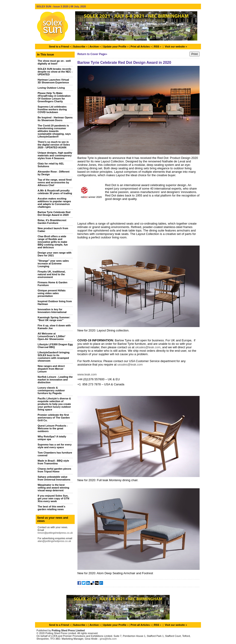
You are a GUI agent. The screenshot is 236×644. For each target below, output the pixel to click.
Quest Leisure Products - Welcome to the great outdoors (53, 428)
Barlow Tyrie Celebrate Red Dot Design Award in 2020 (54, 214)
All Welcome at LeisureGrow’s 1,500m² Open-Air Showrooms (51, 336)
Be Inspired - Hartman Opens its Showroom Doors (55, 119)
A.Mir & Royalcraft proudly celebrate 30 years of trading (55, 192)
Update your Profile (115, 47)
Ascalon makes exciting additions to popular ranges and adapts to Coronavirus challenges (54, 203)
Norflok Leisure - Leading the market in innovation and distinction (55, 380)
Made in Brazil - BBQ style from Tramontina (53, 462)
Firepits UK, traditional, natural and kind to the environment (52, 274)
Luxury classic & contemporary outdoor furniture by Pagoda (51, 390)
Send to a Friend (59, 47)
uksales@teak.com (148, 347)
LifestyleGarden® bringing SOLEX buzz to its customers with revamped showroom (53, 357)
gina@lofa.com (108, 639)
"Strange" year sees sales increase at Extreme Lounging (53, 263)
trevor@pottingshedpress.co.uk (55, 533)
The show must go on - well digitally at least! (54, 62)
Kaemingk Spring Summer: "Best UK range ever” (54, 319)
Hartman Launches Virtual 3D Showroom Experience (53, 81)
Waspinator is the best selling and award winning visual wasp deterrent (53, 488)
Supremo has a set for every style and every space (55, 446)
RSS (157, 47)
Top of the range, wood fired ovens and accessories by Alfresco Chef (55, 182)
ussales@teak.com (130, 364)
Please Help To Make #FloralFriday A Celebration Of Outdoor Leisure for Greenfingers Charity (54, 97)
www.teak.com (87, 374)
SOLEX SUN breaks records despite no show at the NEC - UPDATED (55, 72)
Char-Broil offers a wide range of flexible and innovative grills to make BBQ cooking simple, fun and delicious (53, 242)
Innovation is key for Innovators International (52, 311)
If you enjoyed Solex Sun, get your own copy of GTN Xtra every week (53, 498)
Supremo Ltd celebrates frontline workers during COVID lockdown (52, 109)
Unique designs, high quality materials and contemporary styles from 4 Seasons (55, 155)
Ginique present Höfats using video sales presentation (52, 293)
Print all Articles (140, 47)
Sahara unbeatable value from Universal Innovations (54, 478)
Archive (94, 47)
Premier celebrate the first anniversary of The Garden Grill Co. (54, 418)
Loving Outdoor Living (51, 88)
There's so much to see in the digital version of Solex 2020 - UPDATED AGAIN (54, 145)
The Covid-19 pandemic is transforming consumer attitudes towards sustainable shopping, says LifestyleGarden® (54, 131)
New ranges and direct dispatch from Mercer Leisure (51, 369)
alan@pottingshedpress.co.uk (54, 541)
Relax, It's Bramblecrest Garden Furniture (52, 222)
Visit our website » (176, 47)
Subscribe (79, 47)
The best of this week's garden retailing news (51, 508)
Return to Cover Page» (92, 54)
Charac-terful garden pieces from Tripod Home (54, 470)
